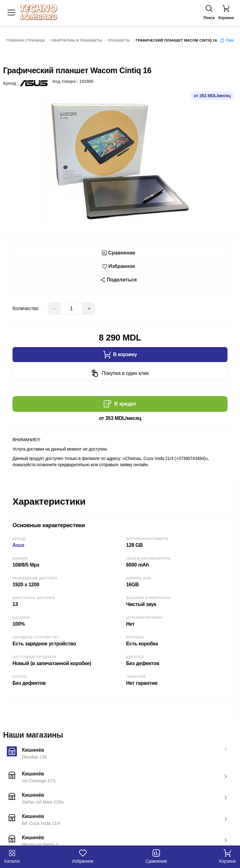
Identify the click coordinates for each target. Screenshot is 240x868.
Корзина (227, 856)
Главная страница (26, 40)
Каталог (12, 856)
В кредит (120, 404)
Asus (18, 545)
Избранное (83, 856)
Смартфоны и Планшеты (76, 40)
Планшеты (119, 40)
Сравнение (156, 856)
